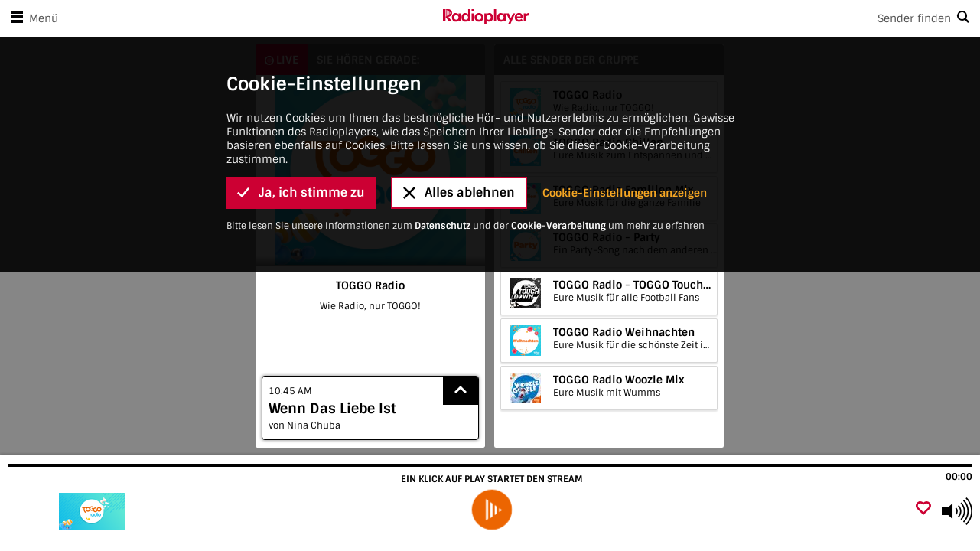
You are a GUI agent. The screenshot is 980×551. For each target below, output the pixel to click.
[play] (492, 510)
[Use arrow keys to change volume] (957, 511)
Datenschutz (443, 210)
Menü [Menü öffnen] (31, 18)
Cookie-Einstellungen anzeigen (625, 178)
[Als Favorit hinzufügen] (923, 509)
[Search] (755, 18)
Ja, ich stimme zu (301, 177)
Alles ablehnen (459, 177)
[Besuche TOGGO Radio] (94, 511)
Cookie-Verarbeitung (558, 210)
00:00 (959, 477)
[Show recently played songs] (461, 391)
